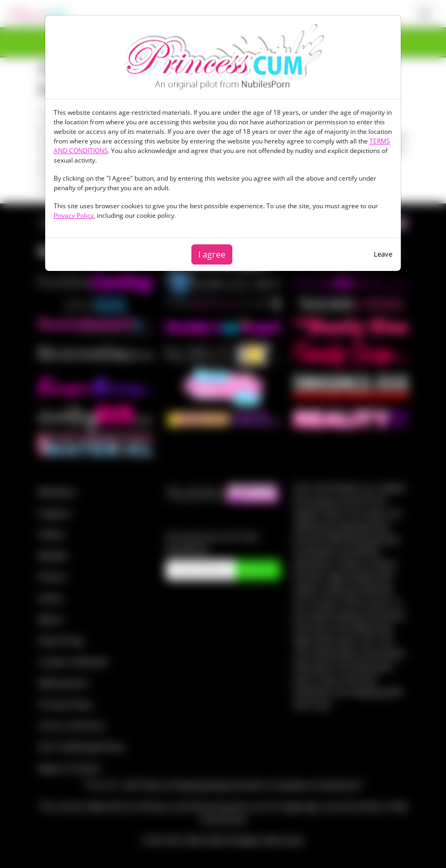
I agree (212, 254)
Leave (383, 254)
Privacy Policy (74, 215)
